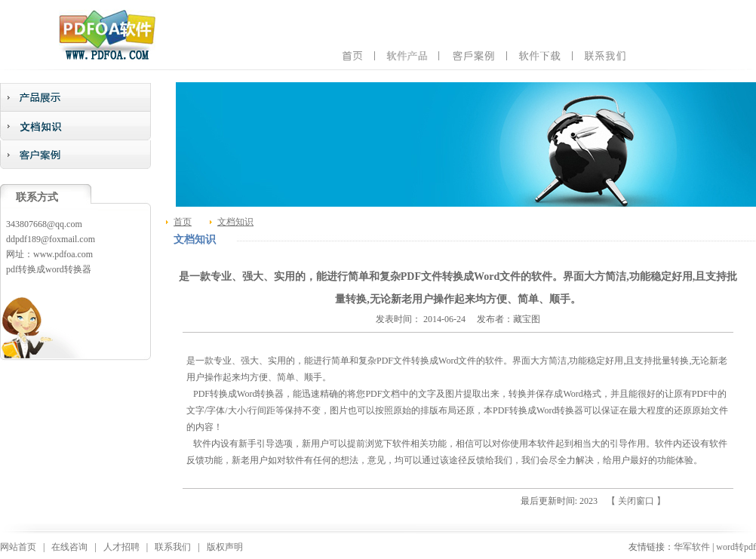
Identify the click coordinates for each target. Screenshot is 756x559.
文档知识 (235, 222)
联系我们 (173, 547)
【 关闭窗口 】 (636, 501)
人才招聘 (121, 547)
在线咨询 (69, 547)
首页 (183, 222)
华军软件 (692, 547)
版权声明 (225, 547)
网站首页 (18, 547)
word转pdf (736, 547)
